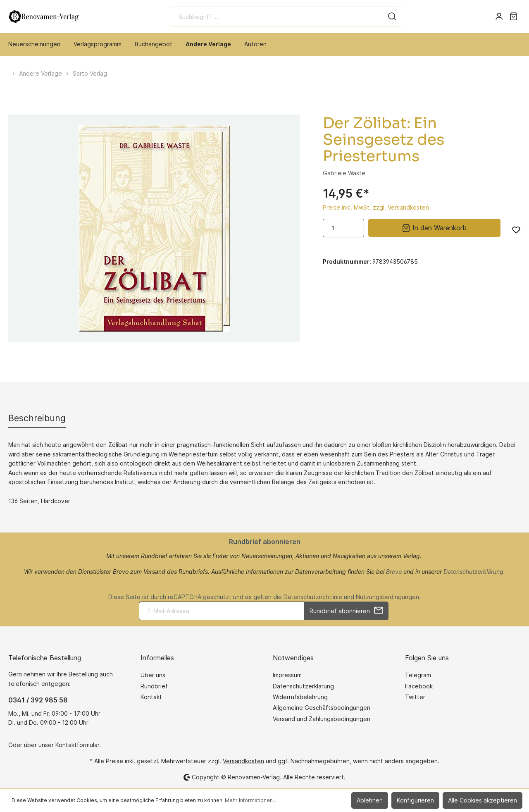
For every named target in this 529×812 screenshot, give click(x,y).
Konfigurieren (415, 800)
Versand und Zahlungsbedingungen (322, 719)
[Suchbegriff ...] (277, 17)
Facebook (419, 686)
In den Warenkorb (434, 227)
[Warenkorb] (514, 17)
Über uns (153, 675)
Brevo (394, 572)
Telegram (418, 675)
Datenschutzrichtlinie (313, 597)
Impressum (287, 675)
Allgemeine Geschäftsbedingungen (322, 708)
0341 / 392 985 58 (38, 700)
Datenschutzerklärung (473, 572)
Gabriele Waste (344, 173)
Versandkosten (243, 761)
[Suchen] (392, 17)
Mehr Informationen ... (251, 800)
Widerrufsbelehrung (300, 697)
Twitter (415, 697)
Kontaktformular (77, 745)
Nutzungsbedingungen (387, 597)
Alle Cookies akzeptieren (483, 800)
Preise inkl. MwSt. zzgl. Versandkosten (376, 207)
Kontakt (151, 697)
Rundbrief (154, 686)
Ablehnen (370, 800)
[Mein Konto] (499, 17)
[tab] (37, 418)
